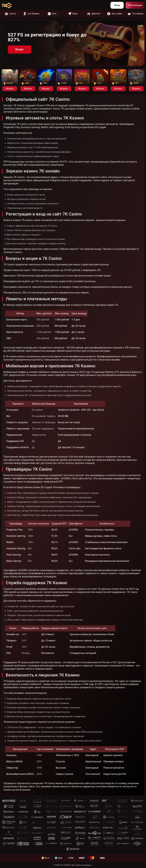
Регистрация (135, 5)
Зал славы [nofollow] (115, 14)
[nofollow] (8, 5)
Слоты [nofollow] (10, 14)
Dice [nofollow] (52, 14)
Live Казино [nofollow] (31, 14)
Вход (117, 5)
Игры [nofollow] (73, 14)
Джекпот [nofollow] (94, 14)
